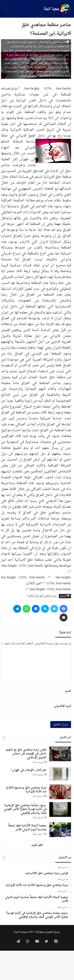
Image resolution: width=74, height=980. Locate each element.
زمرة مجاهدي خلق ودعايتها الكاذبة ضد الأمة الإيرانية (26, 790)
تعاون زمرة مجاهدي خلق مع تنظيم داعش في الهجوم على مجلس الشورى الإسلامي (26, 754)
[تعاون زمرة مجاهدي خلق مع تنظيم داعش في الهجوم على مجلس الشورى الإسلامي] (60, 754)
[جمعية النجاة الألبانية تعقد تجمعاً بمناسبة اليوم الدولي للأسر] (60, 830)
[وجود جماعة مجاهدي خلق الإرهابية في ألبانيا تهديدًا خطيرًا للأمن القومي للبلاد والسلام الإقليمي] (60, 809)
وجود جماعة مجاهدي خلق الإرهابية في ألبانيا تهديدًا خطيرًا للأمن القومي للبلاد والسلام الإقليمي (25, 809)
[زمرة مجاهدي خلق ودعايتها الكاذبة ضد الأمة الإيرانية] (60, 792)
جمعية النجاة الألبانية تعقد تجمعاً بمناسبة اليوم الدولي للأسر (27, 828)
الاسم (68, 691)
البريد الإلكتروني (62, 706)
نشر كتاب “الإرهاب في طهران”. (28, 770)
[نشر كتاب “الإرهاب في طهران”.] (60, 774)
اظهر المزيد (37, 845)
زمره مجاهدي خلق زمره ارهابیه (42, 596)
